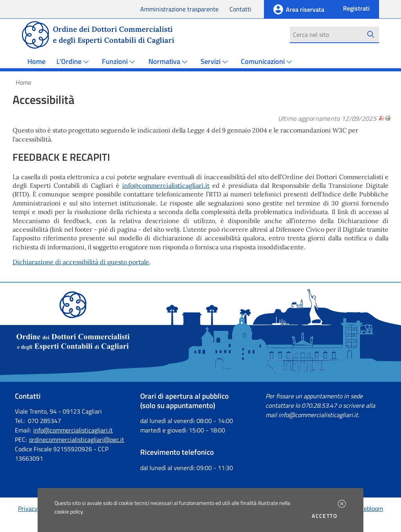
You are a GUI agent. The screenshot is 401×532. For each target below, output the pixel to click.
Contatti (240, 9)
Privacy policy (36, 508)
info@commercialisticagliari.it (166, 185)
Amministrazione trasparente (179, 9)
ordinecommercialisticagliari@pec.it (77, 439)
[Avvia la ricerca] (371, 34)
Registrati (356, 8)
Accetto (326, 516)
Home (36, 61)
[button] (342, 504)
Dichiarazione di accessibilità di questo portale (81, 262)
